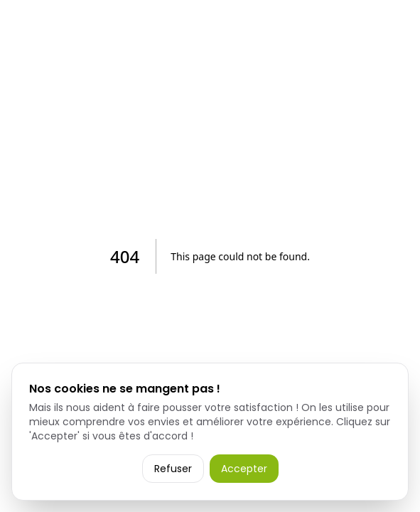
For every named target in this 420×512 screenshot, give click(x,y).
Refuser (173, 469)
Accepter (244, 469)
